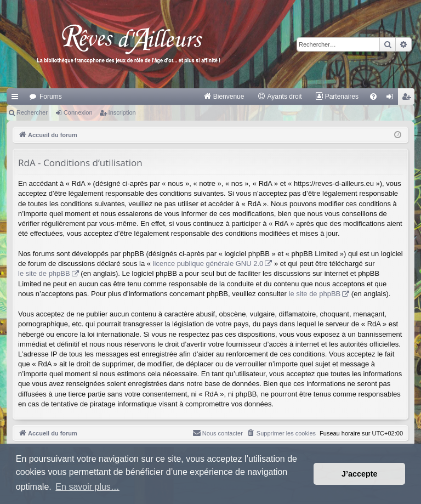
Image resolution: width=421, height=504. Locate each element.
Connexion (78, 112)
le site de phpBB (44, 273)
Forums (51, 97)
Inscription (122, 112)
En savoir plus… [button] (87, 487)
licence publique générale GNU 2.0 (208, 264)
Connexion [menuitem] (392, 99)
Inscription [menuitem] (409, 99)
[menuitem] (224, 97)
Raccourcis (17, 99)
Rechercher (32, 112)
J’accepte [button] (360, 474)
